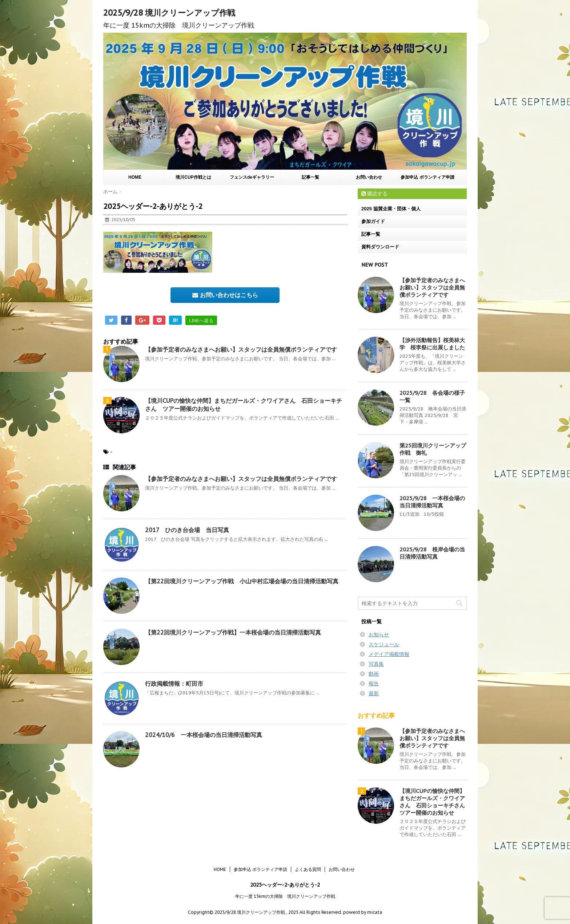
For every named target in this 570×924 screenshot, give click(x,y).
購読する (374, 194)
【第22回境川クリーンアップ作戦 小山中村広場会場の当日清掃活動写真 (242, 581)
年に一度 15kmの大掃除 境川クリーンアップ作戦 (285, 896)
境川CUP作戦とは (193, 177)
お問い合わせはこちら (225, 295)
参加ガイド (373, 221)
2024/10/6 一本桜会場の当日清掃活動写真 (204, 735)
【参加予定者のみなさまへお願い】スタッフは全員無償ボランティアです (241, 349)
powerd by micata (362, 912)
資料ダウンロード (380, 247)
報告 (374, 684)
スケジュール (384, 644)
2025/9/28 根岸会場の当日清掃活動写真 (432, 553)
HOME (135, 177)
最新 (374, 693)
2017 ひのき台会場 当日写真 (187, 530)
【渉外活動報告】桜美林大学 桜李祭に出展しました (432, 344)
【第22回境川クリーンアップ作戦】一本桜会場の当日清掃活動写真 (233, 632)
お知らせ (379, 635)
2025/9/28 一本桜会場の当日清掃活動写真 (432, 502)
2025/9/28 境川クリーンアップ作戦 (169, 13)
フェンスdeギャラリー (252, 177)
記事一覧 (310, 177)
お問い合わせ (369, 177)
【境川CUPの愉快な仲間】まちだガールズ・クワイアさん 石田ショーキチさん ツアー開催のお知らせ (435, 802)
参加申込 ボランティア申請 (427, 177)
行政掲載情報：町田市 (174, 684)
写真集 (376, 664)
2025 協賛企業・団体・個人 (391, 209)
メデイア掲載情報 (389, 654)
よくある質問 (308, 869)
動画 (374, 674)
